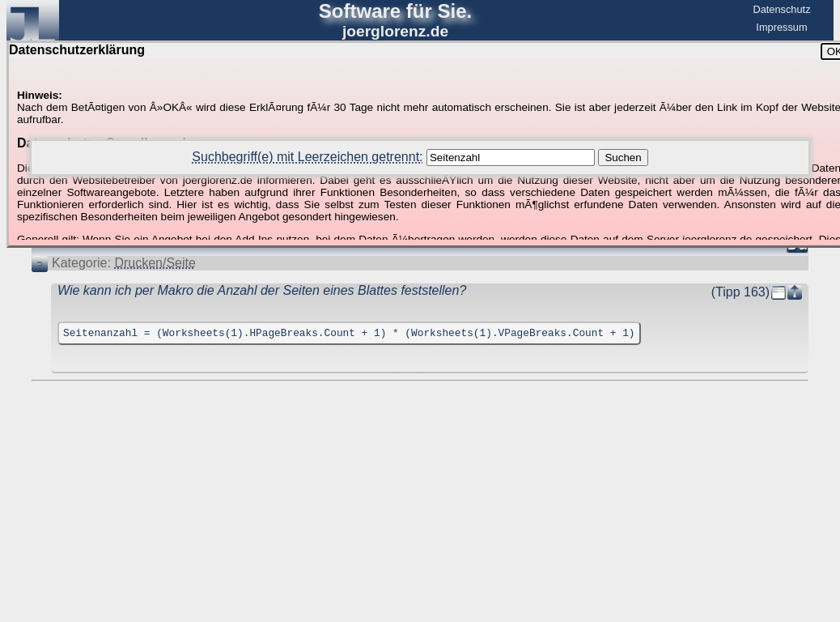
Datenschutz (781, 9)
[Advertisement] (420, 431)
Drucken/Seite (155, 263)
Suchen (623, 158)
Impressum (781, 27)
